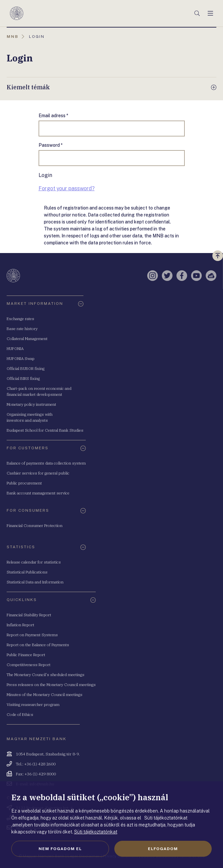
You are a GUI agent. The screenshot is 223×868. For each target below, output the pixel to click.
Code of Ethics (20, 714)
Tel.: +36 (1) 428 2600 (36, 764)
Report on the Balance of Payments (38, 645)
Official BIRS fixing (23, 378)
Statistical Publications (27, 572)
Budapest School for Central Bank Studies (45, 430)
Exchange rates (20, 319)
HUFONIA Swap (21, 358)
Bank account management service (38, 493)
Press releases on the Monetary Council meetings (51, 685)
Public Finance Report (26, 655)
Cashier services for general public (38, 473)
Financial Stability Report (29, 615)
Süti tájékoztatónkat (96, 832)
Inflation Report (20, 625)
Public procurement (24, 483)
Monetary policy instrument (31, 404)
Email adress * (54, 116)
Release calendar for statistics (34, 562)
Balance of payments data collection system (46, 463)
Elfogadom (163, 849)
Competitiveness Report (29, 665)
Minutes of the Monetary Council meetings (45, 694)
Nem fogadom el (60, 849)
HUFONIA (15, 348)
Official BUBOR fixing (26, 368)
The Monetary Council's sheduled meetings (46, 675)
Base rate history (22, 329)
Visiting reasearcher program (33, 704)
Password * (51, 145)
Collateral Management (27, 339)
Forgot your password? (67, 188)
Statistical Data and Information (35, 582)
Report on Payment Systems (32, 635)
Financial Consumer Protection (35, 525)
